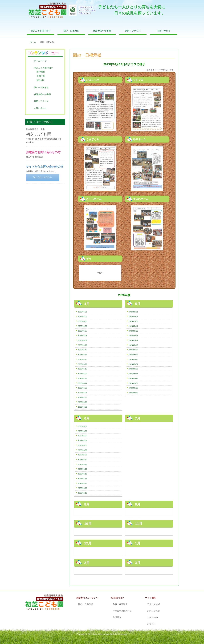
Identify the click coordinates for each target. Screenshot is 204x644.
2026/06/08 (83, 450)
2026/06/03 (83, 436)
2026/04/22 (83, 383)
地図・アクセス (133, 31)
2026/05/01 (133, 312)
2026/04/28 (83, 402)
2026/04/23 (83, 388)
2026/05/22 (133, 369)
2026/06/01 (83, 426)
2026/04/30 (83, 407)
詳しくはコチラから (43, 177)
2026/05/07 (133, 316)
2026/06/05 (83, 445)
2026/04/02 (83, 316)
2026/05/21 (133, 364)
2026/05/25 (133, 374)
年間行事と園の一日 (122, 611)
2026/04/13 (83, 350)
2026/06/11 (83, 464)
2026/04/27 (83, 397)
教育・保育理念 (120, 604)
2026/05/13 (133, 335)
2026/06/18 (83, 488)
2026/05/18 (133, 350)
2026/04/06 (83, 326)
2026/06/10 (83, 460)
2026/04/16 (83, 364)
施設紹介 (41, 80)
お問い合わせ (163, 31)
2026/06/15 (83, 474)
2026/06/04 (83, 440)
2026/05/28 (133, 388)
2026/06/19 (83, 493)
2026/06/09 (83, 455)
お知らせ (151, 624)
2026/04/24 (83, 393)
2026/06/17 (83, 483)
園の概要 (41, 72)
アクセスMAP (154, 604)
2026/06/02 (83, 431)
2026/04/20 (83, 374)
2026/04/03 (83, 321)
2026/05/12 (133, 331)
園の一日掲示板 (71, 31)
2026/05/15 (133, 345)
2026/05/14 (133, 340)
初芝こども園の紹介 (41, 31)
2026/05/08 (133, 321)
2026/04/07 (83, 331)
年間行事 (41, 76)
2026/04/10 (83, 345)
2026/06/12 (83, 469)
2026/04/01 (83, 312)
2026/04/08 (83, 335)
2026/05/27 (133, 383)
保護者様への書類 (102, 31)
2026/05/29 (133, 393)
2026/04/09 (83, 340)
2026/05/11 (133, 326)
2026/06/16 (83, 479)
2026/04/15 (83, 359)
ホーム (33, 42)
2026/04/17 (83, 369)
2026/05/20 (133, 359)
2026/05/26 (133, 378)
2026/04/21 (83, 378)
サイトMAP (153, 617)
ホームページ (40, 61)
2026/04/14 (83, 354)
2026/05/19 (133, 354)
